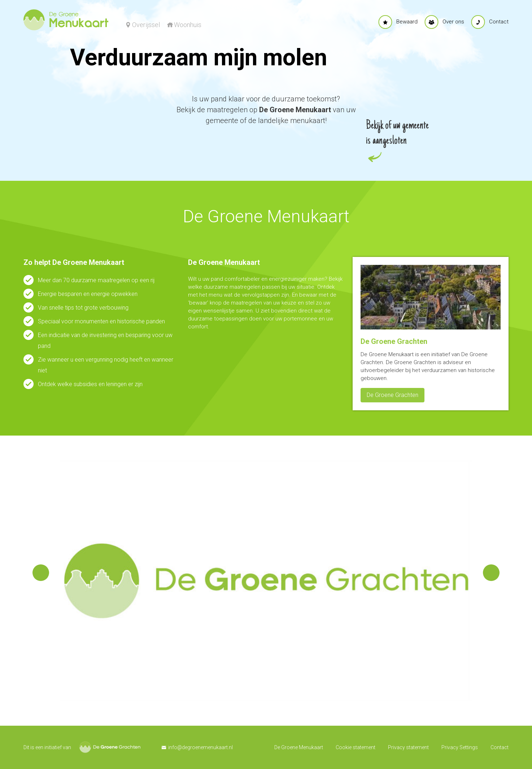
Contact (500, 747)
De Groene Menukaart (299, 747)
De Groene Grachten (393, 395)
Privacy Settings (460, 747)
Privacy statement (408, 747)
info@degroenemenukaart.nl (200, 747)
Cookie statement (356, 747)
